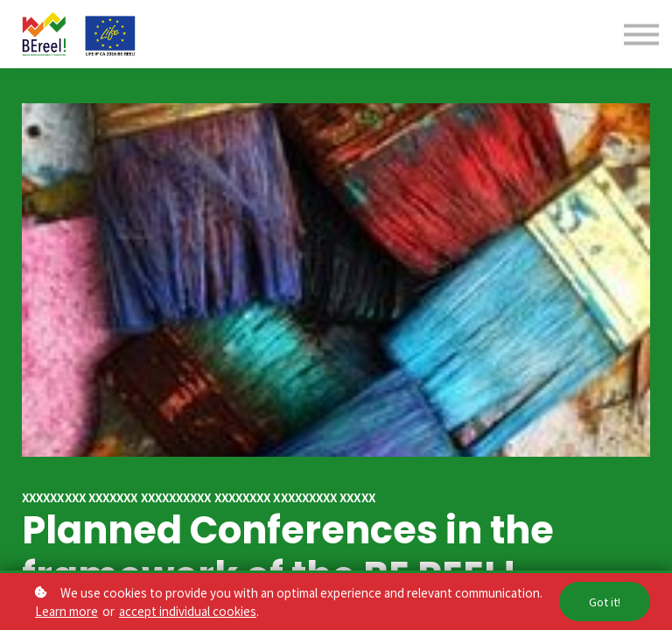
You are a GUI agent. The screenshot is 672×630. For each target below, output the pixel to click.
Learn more (66, 611)
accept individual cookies (188, 611)
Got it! (605, 602)
